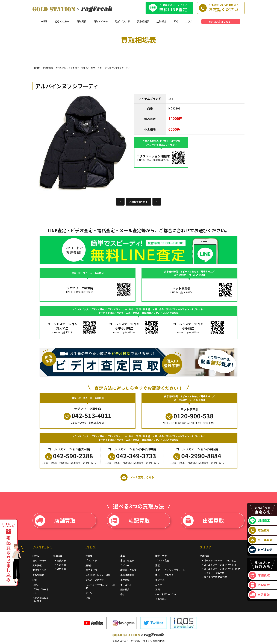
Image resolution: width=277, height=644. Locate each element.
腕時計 (89, 565)
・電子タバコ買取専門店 (214, 577)
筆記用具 (160, 580)
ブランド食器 (162, 560)
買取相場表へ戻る (138, 202)
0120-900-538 (189, 416)
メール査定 (261, 540)
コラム (189, 21)
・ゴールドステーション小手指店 (219, 565)
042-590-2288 (69, 456)
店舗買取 (55, 521)
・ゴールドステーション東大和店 (219, 560)
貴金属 (89, 556)
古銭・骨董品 (127, 560)
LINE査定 (260, 521)
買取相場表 (143, 21)
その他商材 (161, 599)
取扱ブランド (123, 21)
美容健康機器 (127, 575)
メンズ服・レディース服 (98, 575)
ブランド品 (91, 560)
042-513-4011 (88, 416)
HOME (44, 21)
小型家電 (125, 580)
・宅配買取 (60, 565)
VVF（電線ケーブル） (166, 594)
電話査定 (259, 530)
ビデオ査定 (261, 550)
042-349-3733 (132, 456)
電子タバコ (91, 570)
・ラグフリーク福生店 (213, 573)
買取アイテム (101, 21)
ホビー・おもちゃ (164, 575)
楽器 (158, 565)
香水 (123, 594)
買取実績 (81, 21)
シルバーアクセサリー (97, 580)
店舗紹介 (161, 21)
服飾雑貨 (125, 589)
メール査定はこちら (137, 477)
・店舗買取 (60, 569)
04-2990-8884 (197, 456)
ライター (125, 565)
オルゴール (126, 585)
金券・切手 (161, 556)
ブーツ (89, 593)
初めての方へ (62, 21)
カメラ (159, 585)
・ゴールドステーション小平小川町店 (221, 569)
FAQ (176, 21)
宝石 (123, 556)
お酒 (88, 598)
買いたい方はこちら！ (221, 22)
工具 (158, 589)
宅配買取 (129, 521)
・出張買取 (60, 560)
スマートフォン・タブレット (170, 570)
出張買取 (203, 521)
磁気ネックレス (128, 570)
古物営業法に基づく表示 (41, 599)
